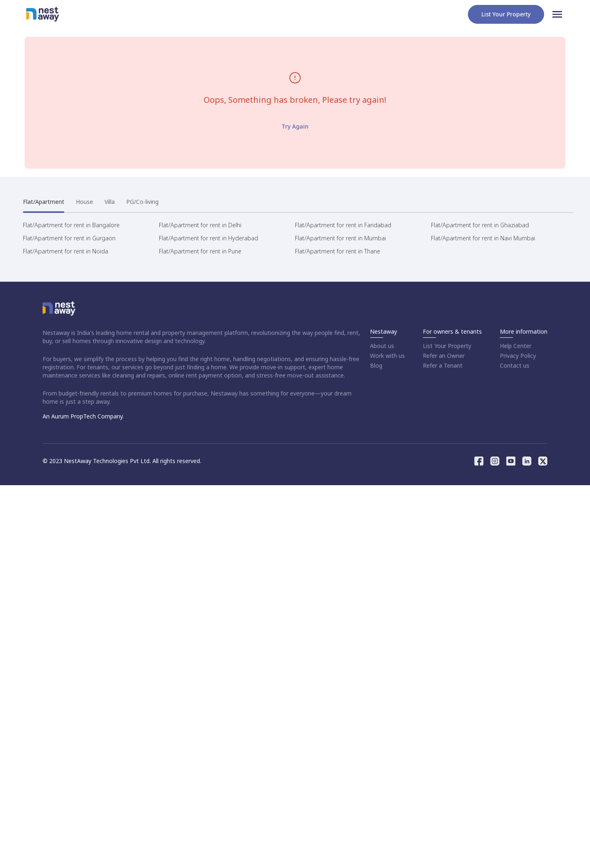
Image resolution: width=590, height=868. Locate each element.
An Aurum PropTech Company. (83, 416)
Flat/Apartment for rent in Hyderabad (209, 238)
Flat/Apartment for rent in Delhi (200, 225)
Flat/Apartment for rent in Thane (338, 251)
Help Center (516, 346)
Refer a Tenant (443, 365)
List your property (506, 14)
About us (382, 346)
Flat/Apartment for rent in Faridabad (343, 225)
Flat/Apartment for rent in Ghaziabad (480, 225)
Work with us (387, 356)
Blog (376, 365)
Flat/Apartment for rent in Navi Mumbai (483, 238)
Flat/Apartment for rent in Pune (200, 251)
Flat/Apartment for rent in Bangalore (71, 225)
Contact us (515, 365)
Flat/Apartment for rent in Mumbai (340, 238)
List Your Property (447, 346)
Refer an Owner (444, 356)
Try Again (295, 126)
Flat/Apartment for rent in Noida (66, 251)
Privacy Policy (518, 356)
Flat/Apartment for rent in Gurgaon (69, 238)
